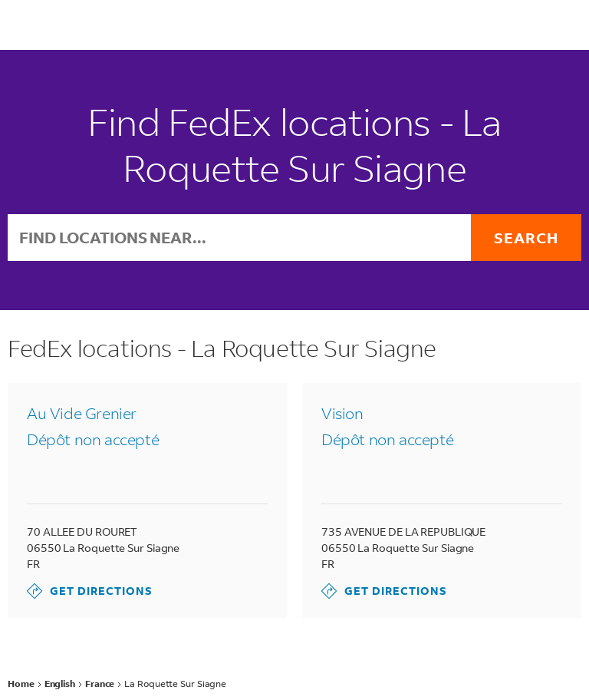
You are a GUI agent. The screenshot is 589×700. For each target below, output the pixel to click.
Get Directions (90, 591)
